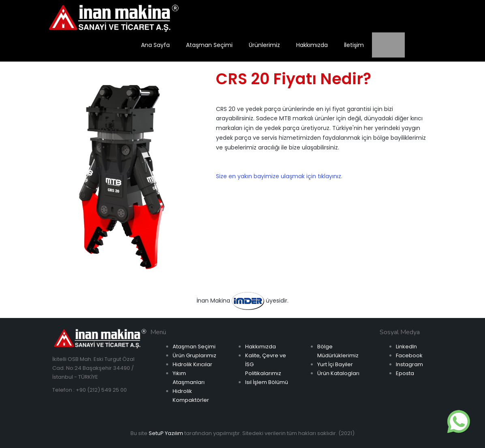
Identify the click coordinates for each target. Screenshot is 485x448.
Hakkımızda (261, 347)
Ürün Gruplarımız (194, 355)
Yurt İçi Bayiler (335, 364)
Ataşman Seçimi (194, 347)
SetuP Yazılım (166, 433)
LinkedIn (406, 347)
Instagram (409, 364)
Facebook (409, 355)
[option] (122, 176)
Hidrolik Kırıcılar (192, 364)
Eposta (405, 373)
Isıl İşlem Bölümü (267, 382)
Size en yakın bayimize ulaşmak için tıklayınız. (279, 176)
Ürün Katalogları (338, 373)
